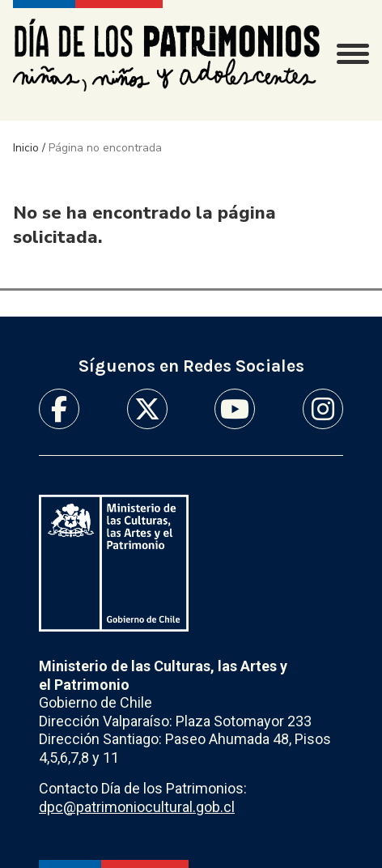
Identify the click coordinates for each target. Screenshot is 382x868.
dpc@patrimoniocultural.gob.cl (137, 807)
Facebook (59, 409)
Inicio (26, 148)
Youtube (235, 409)
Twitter (147, 409)
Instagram (323, 409)
